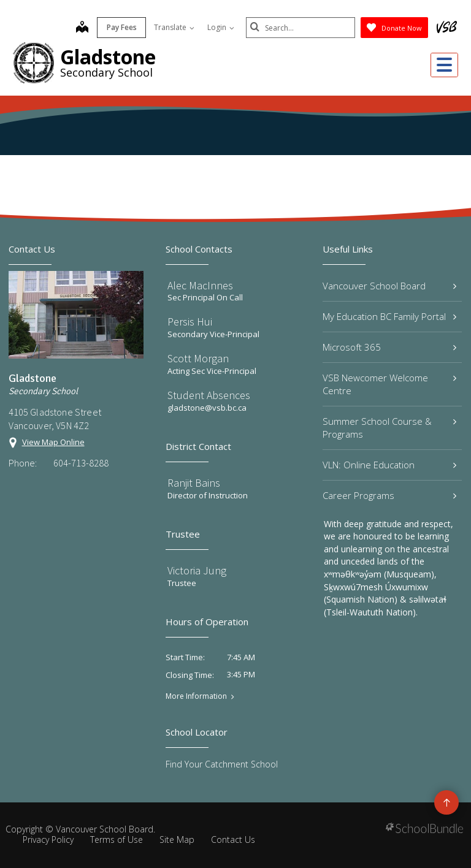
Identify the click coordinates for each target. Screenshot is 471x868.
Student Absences (209, 395)
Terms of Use (117, 839)
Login (220, 27)
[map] (81, 28)
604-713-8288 (81, 463)
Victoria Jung (197, 570)
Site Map (177, 839)
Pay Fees (121, 27)
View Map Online (53, 442)
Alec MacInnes (200, 285)
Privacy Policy (48, 839)
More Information (196, 696)
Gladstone (108, 57)
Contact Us (233, 839)
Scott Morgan (198, 358)
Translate (173, 27)
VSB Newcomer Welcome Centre (389, 384)
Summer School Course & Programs (389, 428)
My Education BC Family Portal (389, 316)
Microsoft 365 (389, 347)
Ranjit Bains (194, 483)
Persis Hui (190, 322)
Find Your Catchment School (222, 764)
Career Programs (389, 495)
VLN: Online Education (389, 465)
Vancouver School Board (389, 286)
